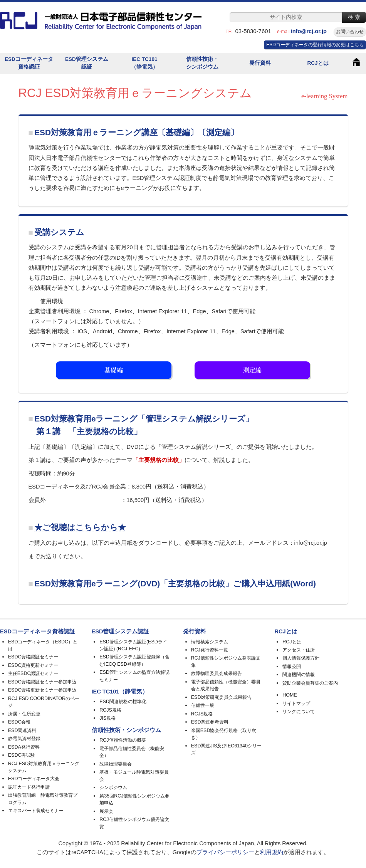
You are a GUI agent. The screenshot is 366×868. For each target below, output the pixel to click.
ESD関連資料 (22, 730)
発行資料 (260, 63)
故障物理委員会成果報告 (217, 673)
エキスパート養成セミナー (36, 811)
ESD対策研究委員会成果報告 (222, 697)
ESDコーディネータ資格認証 (29, 63)
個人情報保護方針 (301, 658)
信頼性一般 (203, 705)
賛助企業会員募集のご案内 (310, 683)
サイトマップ (296, 703)
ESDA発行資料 (24, 747)
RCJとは (318, 63)
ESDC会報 (19, 722)
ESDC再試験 (22, 755)
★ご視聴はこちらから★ (80, 527)
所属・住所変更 (24, 714)
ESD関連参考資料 (210, 722)
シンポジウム (113, 787)
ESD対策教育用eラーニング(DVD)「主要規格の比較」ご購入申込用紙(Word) (175, 583)
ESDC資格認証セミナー (33, 657)
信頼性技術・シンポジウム (202, 63)
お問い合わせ (350, 32)
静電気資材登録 (24, 739)
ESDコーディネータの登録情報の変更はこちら (315, 45)
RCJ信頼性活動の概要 (123, 740)
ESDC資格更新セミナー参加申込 (43, 690)
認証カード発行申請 (29, 787)
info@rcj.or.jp (312, 31)
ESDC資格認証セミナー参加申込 (43, 682)
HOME (290, 695)
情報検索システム (210, 642)
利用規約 (272, 852)
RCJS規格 (110, 710)
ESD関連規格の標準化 (123, 702)
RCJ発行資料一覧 (210, 650)
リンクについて (299, 712)
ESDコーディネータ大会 (34, 779)
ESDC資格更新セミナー (33, 665)
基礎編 (114, 370)
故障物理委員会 (116, 764)
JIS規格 (107, 718)
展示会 (106, 811)
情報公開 (292, 667)
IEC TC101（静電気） (144, 63)
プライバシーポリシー (225, 852)
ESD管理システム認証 (87, 63)
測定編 (252, 370)
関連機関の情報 (299, 675)
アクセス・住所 (299, 650)
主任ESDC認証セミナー (33, 673)
